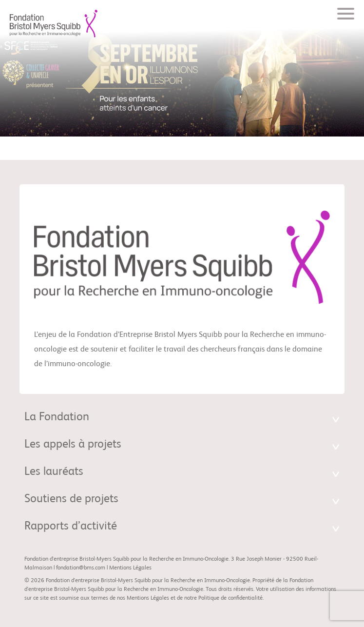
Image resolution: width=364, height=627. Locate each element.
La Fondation (57, 417)
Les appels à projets (73, 445)
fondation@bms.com (81, 568)
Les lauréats (54, 472)
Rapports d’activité (71, 527)
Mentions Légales (130, 568)
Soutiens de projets (71, 499)
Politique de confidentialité (230, 598)
